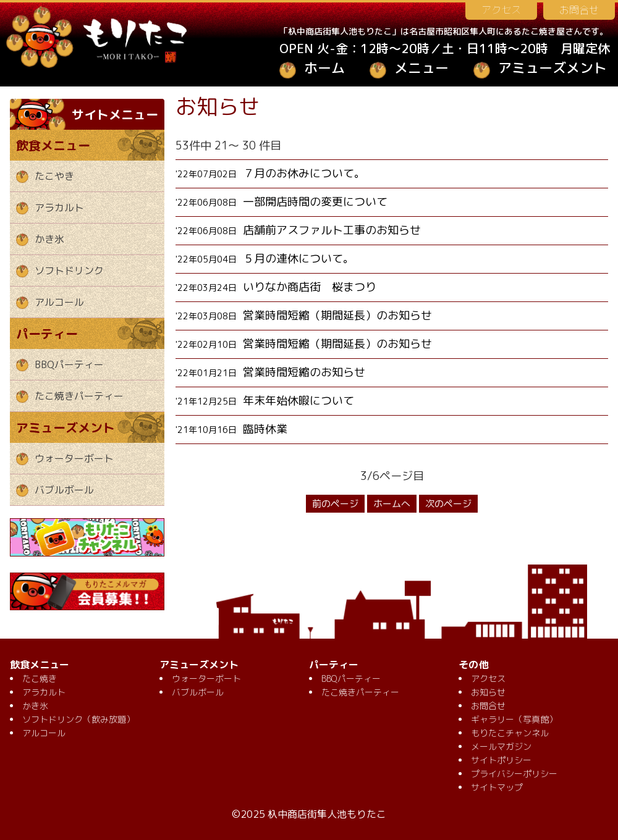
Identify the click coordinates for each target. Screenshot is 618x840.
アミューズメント (552, 68)
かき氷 (49, 239)
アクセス (501, 10)
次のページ (448, 504)
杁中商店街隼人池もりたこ (327, 814)
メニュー (421, 68)
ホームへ (392, 504)
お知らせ (488, 692)
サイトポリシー (501, 760)
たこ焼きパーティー (79, 396)
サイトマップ (497, 787)
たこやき (54, 176)
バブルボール (64, 490)
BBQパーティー (69, 364)
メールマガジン (501, 746)
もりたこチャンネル (510, 733)
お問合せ (579, 10)
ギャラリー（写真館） (514, 719)
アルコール (59, 302)
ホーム (324, 68)
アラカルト (59, 208)
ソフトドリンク (69, 271)
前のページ (335, 504)
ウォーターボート (74, 458)
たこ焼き (40, 678)
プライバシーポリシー (514, 774)
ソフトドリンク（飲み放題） (78, 719)
